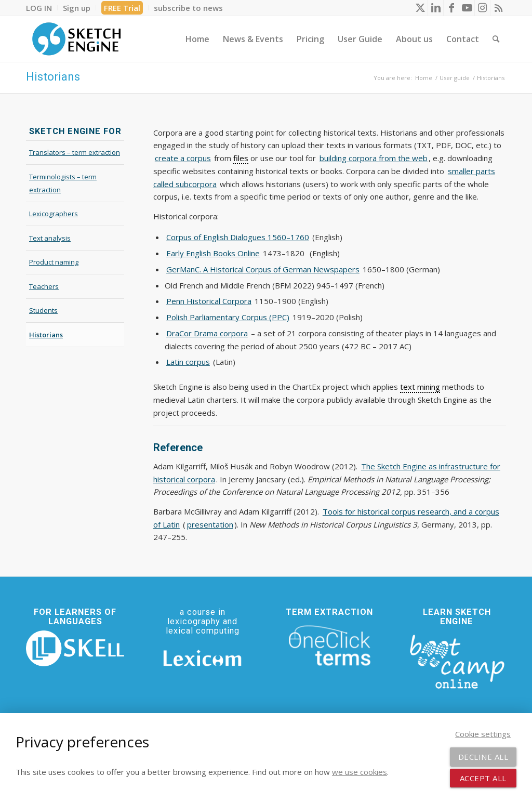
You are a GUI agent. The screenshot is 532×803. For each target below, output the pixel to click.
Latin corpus (188, 362)
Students (43, 310)
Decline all (483, 757)
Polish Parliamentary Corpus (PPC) (228, 317)
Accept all (483, 778)
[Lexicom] (202, 658)
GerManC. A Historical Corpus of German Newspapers (263, 269)
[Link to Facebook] (451, 8)
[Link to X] (420, 8)
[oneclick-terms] (330, 646)
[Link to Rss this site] (498, 8)
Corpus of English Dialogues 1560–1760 (238, 237)
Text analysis (50, 238)
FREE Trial (122, 8)
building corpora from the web (374, 158)
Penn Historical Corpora (209, 301)
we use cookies (360, 772)
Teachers (44, 286)
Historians (53, 77)
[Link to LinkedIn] (436, 8)
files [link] (241, 158)
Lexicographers (54, 214)
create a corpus (183, 158)
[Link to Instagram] (482, 8)
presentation (210, 524)
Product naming (54, 262)
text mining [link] (420, 387)
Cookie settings (483, 734)
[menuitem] (42, 8)
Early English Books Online (213, 253)
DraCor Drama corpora (207, 333)
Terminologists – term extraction (63, 183)
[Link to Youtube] (467, 8)
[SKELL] (75, 648)
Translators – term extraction (75, 152)
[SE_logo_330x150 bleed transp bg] (76, 39)
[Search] (496, 39)
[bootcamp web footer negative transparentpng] (457, 661)
